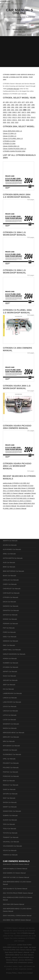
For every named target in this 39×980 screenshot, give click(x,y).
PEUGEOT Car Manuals (11, 763)
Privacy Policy (11, 973)
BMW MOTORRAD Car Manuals (13, 571)
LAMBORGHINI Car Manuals (12, 693)
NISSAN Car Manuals (10, 750)
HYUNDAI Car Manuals (11, 667)
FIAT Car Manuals (9, 628)
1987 (29, 105)
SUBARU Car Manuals (10, 815)
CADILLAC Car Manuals (11, 580)
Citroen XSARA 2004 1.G (11, 146)
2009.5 (9, 115)
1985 (25, 105)
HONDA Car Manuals (10, 659)
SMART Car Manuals (10, 807)
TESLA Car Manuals (10, 829)
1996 (25, 107)
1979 (31, 102)
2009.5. (15, 115)
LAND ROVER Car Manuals (12, 702)
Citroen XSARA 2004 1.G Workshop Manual (17, 387)
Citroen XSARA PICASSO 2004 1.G (15, 149)
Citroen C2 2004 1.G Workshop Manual (14, 234)
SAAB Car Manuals (9, 789)
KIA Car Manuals (8, 689)
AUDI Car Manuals (9, 563)
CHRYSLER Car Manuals (11, 593)
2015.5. (15, 120)
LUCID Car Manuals (9, 720)
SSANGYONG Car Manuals (12, 811)
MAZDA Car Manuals (10, 728)
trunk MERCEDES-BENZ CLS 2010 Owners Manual (20, 955)
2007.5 (24, 112)
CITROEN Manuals (13, 89)
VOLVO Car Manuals (10, 850)
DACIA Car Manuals (9, 602)
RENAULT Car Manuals (11, 785)
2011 (29, 115)
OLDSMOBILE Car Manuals (12, 754)
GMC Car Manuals (9, 645)
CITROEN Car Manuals (11, 597)
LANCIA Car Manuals (10, 698)
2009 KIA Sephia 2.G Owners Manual (15, 869)
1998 (33, 107)
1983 (17, 105)
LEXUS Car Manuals (10, 706)
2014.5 (33, 117)
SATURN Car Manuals (10, 794)
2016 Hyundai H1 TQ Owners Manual (15, 889)
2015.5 (9, 120)
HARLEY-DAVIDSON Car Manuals (14, 654)
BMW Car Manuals (9, 567)
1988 (33, 105)
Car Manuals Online (19, 12)
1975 (15, 102)
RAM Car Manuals (9, 781)
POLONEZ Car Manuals (11, 768)
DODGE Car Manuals (10, 619)
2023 (17, 122)
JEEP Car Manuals (9, 685)
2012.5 (15, 117)
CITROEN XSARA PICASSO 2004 (14, 151)
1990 (9, 107)
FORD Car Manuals (9, 632)
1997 (29, 107)
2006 (10, 112)
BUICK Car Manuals (9, 576)
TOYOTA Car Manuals (10, 833)
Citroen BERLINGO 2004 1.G (12, 131)
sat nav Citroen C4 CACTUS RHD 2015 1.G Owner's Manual (19, 498)
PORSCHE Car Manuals (11, 776)
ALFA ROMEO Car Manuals (12, 549)
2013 (19, 117)
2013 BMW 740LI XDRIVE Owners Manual (17, 920)
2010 (19, 115)
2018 (28, 120)
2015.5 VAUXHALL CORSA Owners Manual (17, 916)
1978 (27, 102)
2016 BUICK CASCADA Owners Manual (16, 864)
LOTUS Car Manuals (10, 715)
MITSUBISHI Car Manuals (11, 746)
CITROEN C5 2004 (9, 144)
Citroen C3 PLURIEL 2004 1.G (13, 139)
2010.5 (24, 115)
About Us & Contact (25, 973)
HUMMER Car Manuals (11, 663)
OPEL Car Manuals (9, 759)
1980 (5, 105)
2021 (9, 122)
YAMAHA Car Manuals (10, 855)
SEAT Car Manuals (9, 798)
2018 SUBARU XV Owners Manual (14, 873)
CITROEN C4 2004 (9, 141)
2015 (5, 120)
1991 (13, 107)
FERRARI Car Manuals (10, 624)
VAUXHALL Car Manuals (11, 842)
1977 (23, 102)
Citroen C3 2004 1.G (10, 136)
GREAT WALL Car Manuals (12, 650)
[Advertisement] (19, 52)
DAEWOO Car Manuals (11, 606)
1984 (21, 105)
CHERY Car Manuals (10, 584)
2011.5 (5, 117)
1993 (21, 107)
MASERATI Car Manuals (11, 724)
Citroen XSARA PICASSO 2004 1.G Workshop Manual (17, 466)
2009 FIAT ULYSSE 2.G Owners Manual (16, 877)
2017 (24, 120)
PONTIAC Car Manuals (10, 772)
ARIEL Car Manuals (9, 554)
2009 (5, 115)
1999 (5, 110)
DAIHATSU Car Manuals (11, 610)
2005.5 (5, 112)
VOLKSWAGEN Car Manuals (12, 846)
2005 (29, 110)
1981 (9, 105)
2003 (21, 110)
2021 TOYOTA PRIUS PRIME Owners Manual (18, 893)
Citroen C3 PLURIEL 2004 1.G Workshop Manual (17, 311)
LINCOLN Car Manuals (10, 711)
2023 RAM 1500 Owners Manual (13, 904)
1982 (13, 105)
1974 (11, 102)
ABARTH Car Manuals (10, 541)
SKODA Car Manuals (10, 802)
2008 (28, 112)
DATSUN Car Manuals (10, 615)
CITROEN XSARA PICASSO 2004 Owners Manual (17, 427)
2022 (13, 122)
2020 (5, 122)
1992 (17, 107)
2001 (13, 110)
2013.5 (24, 117)
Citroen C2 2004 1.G (10, 133)
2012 (10, 117)
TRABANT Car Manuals (11, 837)
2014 (28, 117)
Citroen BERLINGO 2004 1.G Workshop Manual (17, 196)
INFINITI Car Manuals (10, 672)
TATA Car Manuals (9, 824)
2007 (19, 112)
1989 (5, 107)
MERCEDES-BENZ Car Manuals (14, 733)
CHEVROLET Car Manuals (12, 589)
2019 (32, 120)
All (4, 102)
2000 (9, 110)
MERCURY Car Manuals (11, 737)
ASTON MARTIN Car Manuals (13, 558)
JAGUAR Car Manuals (10, 680)
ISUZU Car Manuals (9, 676)
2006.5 (15, 112)
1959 (7, 102)
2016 (19, 120)
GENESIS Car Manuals (11, 641)
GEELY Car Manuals (10, 637)
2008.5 (33, 112)
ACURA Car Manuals (10, 545)
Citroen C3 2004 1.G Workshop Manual (14, 271)
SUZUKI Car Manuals (10, 820)
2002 (17, 110)
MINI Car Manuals (9, 741)
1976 (19, 102)
